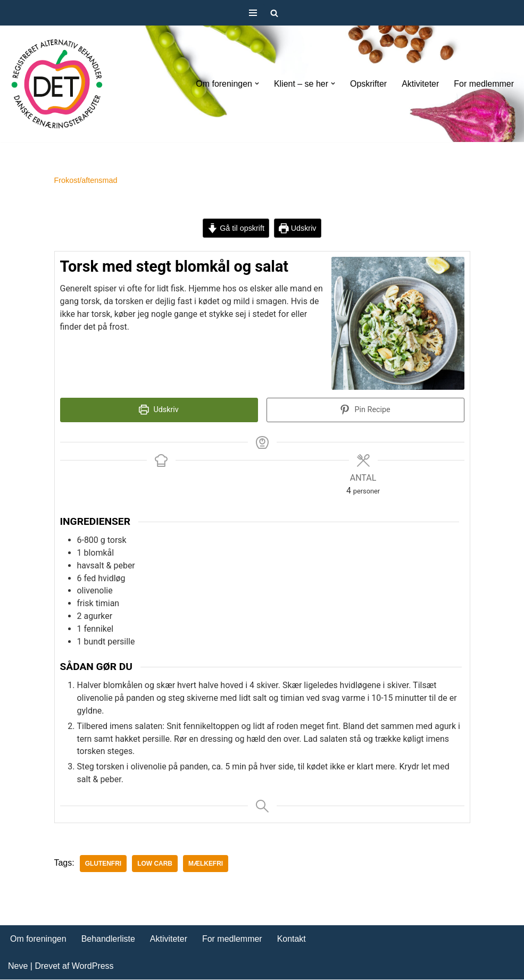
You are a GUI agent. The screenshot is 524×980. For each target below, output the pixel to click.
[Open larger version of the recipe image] (398, 324)
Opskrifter (368, 84)
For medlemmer (484, 84)
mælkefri (206, 865)
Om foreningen (38, 940)
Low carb (155, 865)
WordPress (93, 966)
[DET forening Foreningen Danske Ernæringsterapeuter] (57, 84)
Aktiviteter (420, 84)
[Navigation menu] (253, 13)
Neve (18, 966)
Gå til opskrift (236, 228)
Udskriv (298, 228)
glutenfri (103, 865)
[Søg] (274, 13)
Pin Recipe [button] (365, 410)
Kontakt (292, 940)
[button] (256, 83)
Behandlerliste (108, 940)
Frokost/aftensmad (86, 180)
